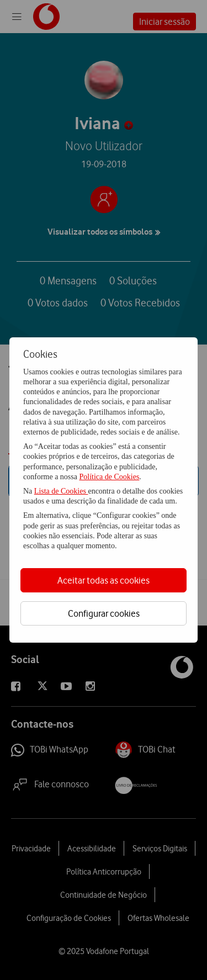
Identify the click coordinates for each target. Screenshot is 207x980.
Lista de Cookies (61, 491)
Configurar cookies (104, 613)
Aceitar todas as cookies (104, 580)
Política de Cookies (109, 477)
